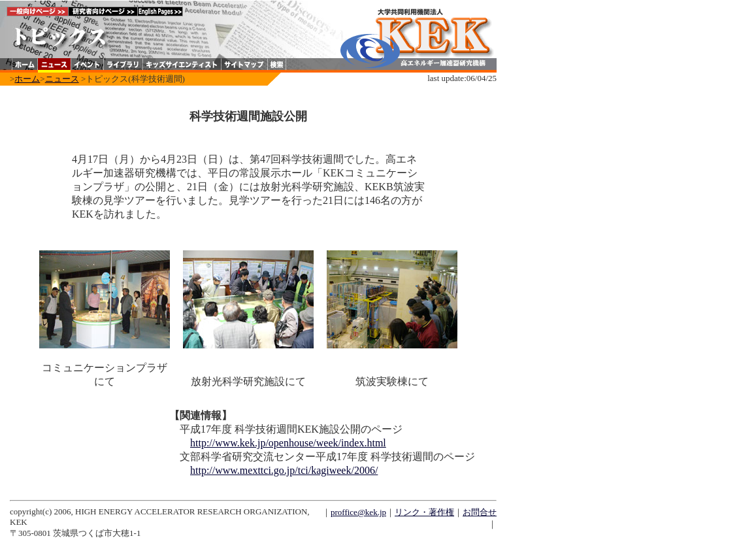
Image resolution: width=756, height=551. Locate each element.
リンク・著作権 (424, 512)
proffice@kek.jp (358, 512)
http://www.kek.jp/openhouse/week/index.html (288, 443)
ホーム (27, 79)
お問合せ (480, 512)
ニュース (62, 79)
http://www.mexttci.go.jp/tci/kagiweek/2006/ (284, 470)
